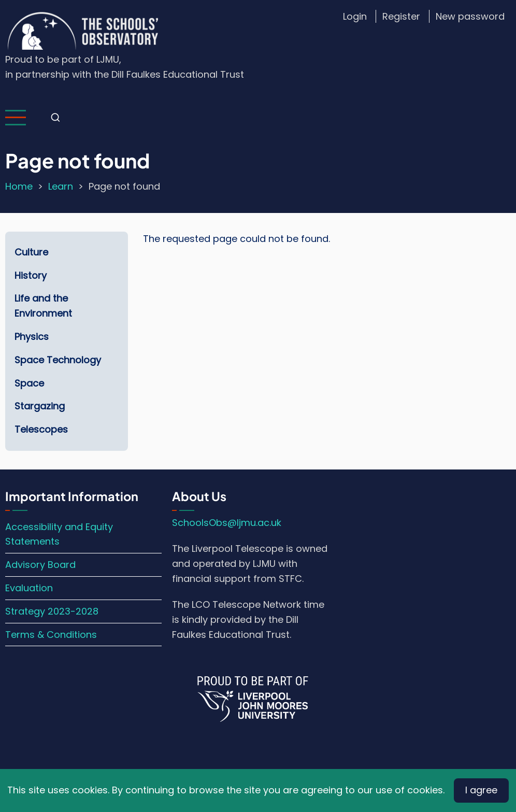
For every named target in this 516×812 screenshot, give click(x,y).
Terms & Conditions (51, 635)
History (31, 275)
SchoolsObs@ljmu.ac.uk (227, 523)
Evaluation (29, 588)
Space (29, 383)
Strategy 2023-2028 (52, 611)
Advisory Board (40, 565)
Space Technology (58, 360)
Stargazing (40, 406)
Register (401, 16)
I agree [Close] (481, 790)
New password (470, 16)
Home (19, 186)
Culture (31, 252)
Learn (61, 186)
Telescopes (41, 429)
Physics (32, 337)
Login (355, 16)
